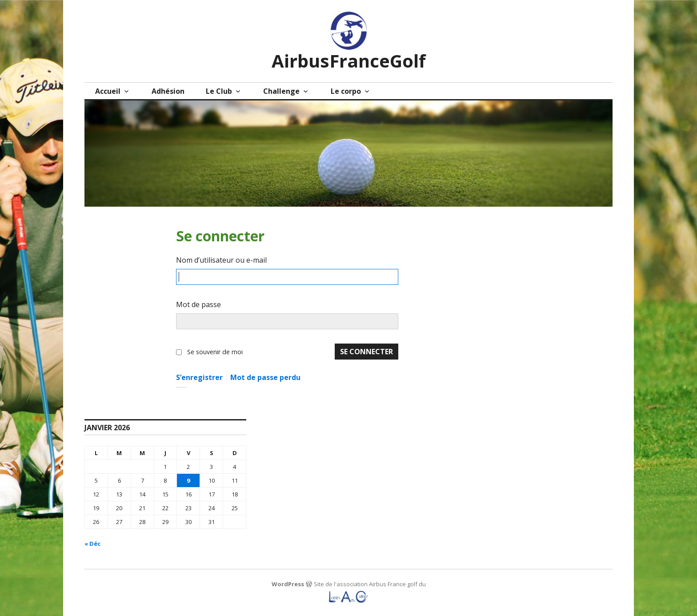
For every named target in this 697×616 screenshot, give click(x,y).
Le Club (219, 91)
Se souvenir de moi (215, 352)
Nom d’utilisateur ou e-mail (221, 260)
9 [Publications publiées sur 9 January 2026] (188, 480)
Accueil (108, 91)
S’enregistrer (199, 377)
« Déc (92, 544)
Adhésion (168, 91)
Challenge (281, 91)
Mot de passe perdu (265, 377)
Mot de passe (198, 304)
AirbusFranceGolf (349, 61)
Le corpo (346, 91)
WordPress (288, 584)
